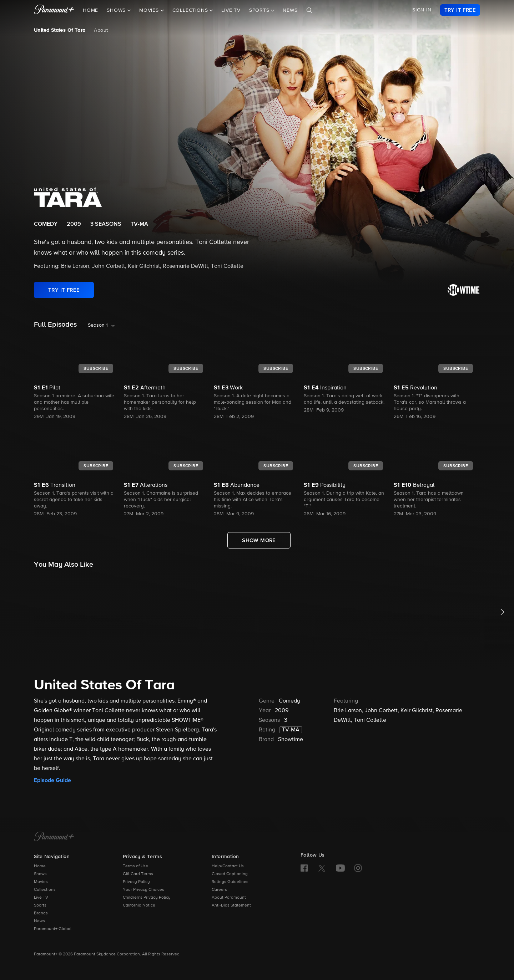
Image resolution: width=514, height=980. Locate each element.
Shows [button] (117, 10)
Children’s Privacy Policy (147, 898)
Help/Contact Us (228, 866)
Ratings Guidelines (230, 882)
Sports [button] (260, 10)
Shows (40, 874)
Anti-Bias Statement (231, 905)
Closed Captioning (230, 874)
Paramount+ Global (53, 929)
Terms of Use (135, 866)
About (101, 30)
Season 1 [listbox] (98, 325)
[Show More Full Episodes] (259, 540)
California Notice (139, 905)
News (290, 10)
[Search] (309, 10)
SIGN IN (422, 10)
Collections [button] (191, 10)
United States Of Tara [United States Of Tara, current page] (60, 30)
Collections (45, 890)
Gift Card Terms (138, 874)
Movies (41, 882)
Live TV (231, 10)
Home (90, 10)
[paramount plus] (54, 10)
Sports (40, 905)
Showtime (291, 740)
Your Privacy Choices (143, 890)
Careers (219, 890)
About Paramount (229, 898)
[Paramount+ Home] (54, 837)
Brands (41, 913)
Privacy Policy (136, 882)
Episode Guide (52, 780)
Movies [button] (150, 10)
